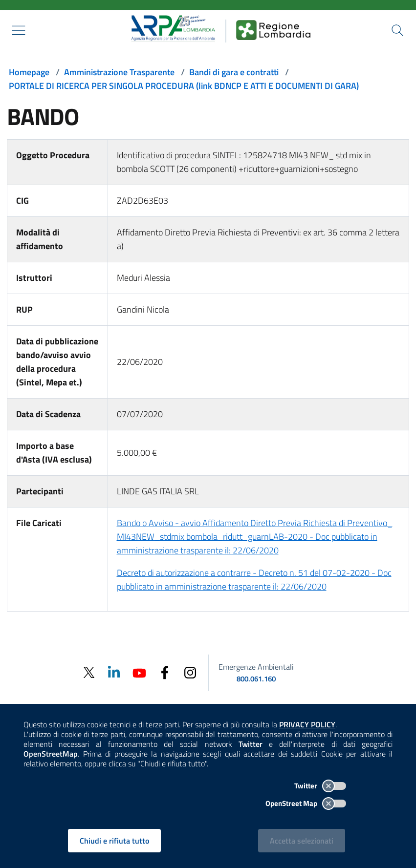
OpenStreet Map (306, 803)
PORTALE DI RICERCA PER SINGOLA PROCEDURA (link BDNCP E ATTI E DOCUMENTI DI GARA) (184, 86)
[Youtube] (139, 672)
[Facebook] (165, 672)
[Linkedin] (114, 672)
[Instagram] (190, 672)
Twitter (320, 786)
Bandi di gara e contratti (234, 72)
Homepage (29, 72)
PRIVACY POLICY (307, 724)
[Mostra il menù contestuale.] (19, 30)
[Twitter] (88, 672)
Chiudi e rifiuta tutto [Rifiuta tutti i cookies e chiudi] (114, 841)
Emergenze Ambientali (256, 667)
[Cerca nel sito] (397, 30)
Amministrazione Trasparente (119, 72)
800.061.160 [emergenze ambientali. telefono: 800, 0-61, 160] (256, 679)
